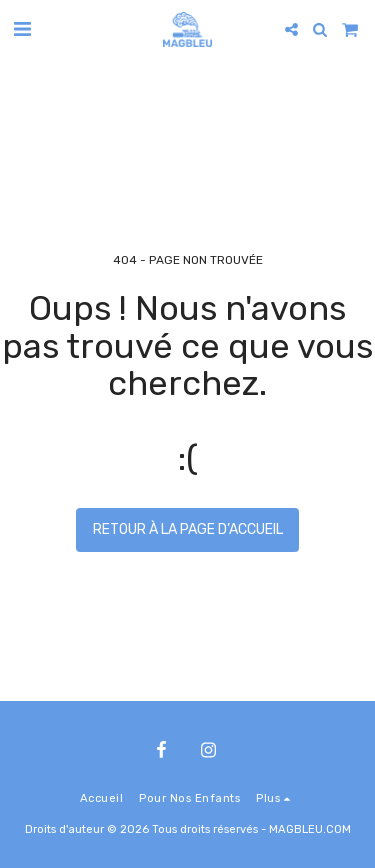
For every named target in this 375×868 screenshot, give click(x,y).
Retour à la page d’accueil (188, 529)
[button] (22, 29)
